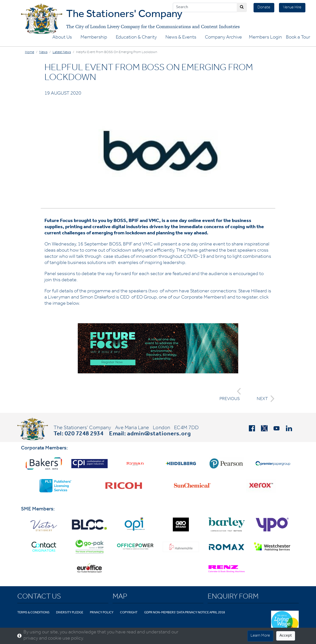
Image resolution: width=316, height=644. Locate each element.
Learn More (260, 636)
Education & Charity (136, 38)
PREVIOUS (230, 395)
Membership (94, 38)
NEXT (264, 399)
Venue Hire (292, 8)
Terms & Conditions (33, 613)
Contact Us (39, 597)
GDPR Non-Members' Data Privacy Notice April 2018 (185, 613)
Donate (264, 8)
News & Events (181, 38)
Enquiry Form (233, 597)
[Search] (205, 7)
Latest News (62, 53)
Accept (286, 636)
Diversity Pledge (70, 613)
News (43, 53)
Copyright (129, 613)
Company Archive (223, 38)
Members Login (265, 38)
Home (30, 53)
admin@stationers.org (159, 434)
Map (120, 597)
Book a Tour (298, 38)
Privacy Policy (102, 613)
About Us (62, 38)
